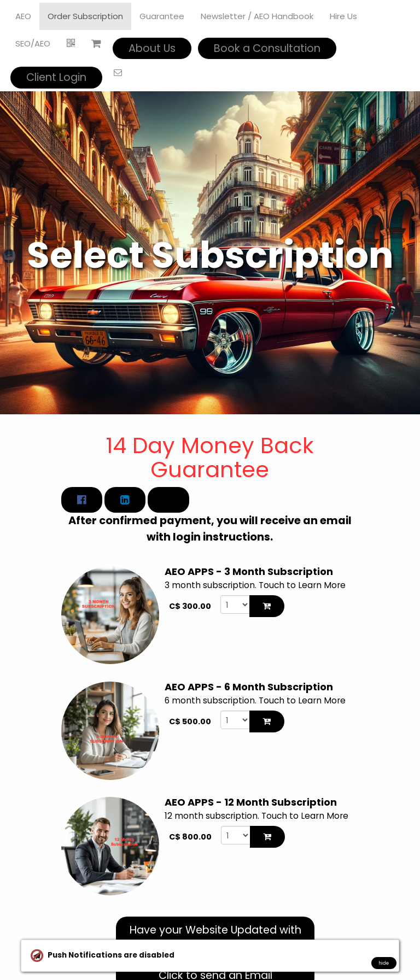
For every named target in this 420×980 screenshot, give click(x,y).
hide (384, 963)
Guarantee (162, 16)
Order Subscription (85, 16)
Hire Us (343, 16)
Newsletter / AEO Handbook (257, 16)
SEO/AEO (33, 43)
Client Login (56, 77)
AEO (23, 16)
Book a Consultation (267, 48)
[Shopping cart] (96, 44)
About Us (152, 48)
